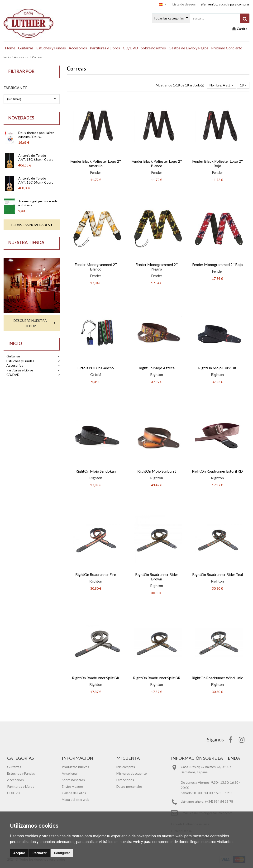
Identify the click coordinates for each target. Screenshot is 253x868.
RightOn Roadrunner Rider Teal (217, 574)
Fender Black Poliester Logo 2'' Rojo (217, 163)
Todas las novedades (30, 225)
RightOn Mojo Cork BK (217, 368)
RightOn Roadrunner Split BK (96, 678)
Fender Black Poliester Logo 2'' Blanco (157, 163)
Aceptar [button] (19, 853)
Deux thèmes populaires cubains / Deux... (36, 135)
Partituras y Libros (20, 370)
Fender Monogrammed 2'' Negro (157, 267)
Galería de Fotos (74, 793)
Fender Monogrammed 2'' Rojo (217, 264)
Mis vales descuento (132, 773)
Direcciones (125, 780)
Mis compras (126, 767)
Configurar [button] (62, 853)
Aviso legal (70, 773)
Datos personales (129, 786)
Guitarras (13, 356)
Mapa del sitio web (76, 799)
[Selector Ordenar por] (221, 85)
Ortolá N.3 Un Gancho (96, 368)
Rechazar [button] (40, 853)
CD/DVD (13, 375)
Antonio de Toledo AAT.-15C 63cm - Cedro (36, 157)
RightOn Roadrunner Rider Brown (157, 577)
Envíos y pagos (73, 786)
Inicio (15, 343)
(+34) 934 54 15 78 (219, 801)
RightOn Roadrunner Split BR (157, 678)
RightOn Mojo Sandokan (96, 471)
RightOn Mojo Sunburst (157, 471)
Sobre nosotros (73, 780)
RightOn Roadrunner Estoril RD (217, 471)
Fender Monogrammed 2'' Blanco (96, 267)
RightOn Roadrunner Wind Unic (217, 678)
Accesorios (15, 365)
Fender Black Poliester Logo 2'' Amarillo (96, 163)
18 (243, 85)
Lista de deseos (184, 4)
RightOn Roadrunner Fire (96, 574)
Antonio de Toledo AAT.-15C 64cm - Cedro (36, 180)
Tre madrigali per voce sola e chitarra (38, 203)
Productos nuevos (75, 767)
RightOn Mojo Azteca (157, 368)
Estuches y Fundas (20, 361)
